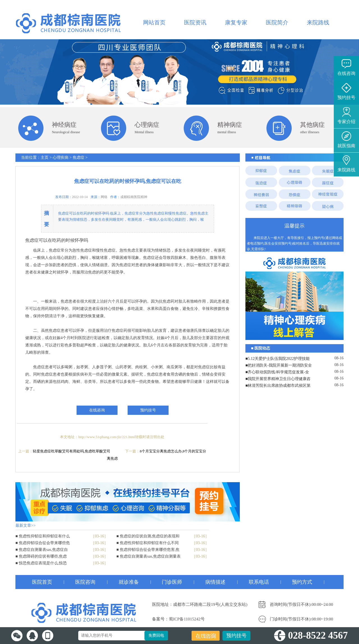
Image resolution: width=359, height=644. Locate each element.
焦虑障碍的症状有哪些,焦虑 (43, 556)
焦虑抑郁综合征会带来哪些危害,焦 (150, 550)
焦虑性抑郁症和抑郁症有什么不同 (149, 543)
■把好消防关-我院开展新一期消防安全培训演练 (279, 366)
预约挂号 (236, 636)
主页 (45, 157)
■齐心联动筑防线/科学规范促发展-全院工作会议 (277, 373)
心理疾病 (61, 157)
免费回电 (156, 635)
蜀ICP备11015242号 (187, 619)
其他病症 (312, 125)
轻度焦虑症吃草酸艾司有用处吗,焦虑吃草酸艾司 (72, 451)
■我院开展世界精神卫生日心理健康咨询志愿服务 (278, 380)
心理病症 (147, 125)
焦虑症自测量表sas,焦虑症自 (43, 550)
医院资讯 (195, 22)
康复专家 (236, 22)
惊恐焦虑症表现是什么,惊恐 (43, 563)
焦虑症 (79, 157)
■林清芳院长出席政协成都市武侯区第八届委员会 (278, 386)
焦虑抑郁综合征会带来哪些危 (44, 543)
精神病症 (230, 125)
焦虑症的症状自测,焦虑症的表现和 (150, 536)
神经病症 (64, 125)
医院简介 (277, 22)
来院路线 (318, 22)
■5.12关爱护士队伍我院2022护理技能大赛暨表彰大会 (278, 359)
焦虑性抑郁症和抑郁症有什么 (44, 536)
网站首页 (154, 22)
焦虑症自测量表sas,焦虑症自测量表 (150, 556)
